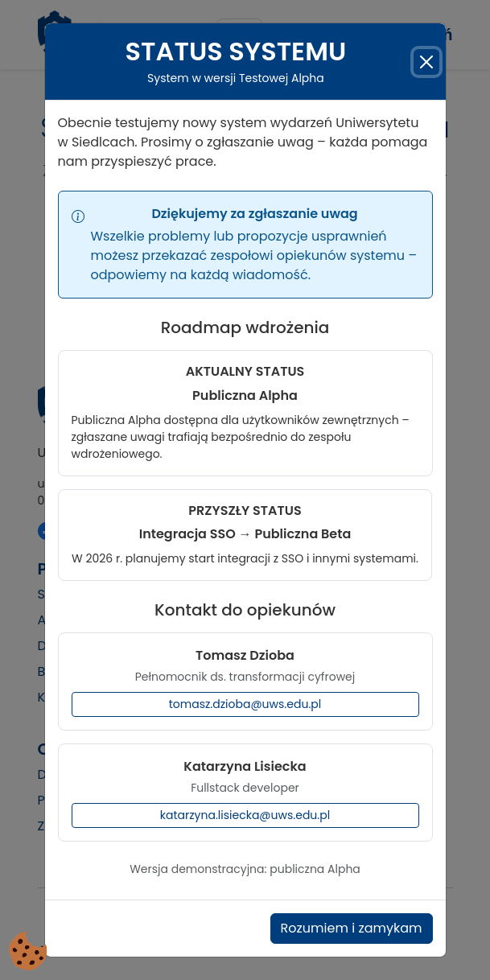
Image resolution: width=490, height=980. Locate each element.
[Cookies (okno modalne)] (28, 952)
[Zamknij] (426, 53)
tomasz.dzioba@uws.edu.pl (245, 696)
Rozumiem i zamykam (352, 920)
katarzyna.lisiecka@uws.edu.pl (245, 807)
